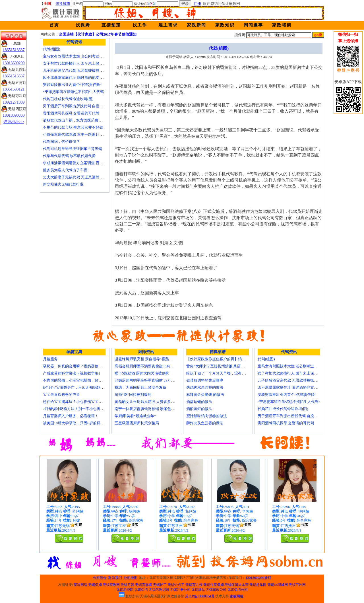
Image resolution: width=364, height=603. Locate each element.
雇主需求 (168, 25)
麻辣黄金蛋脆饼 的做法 (205, 395)
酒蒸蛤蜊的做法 (199, 402)
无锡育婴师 (144, 585)
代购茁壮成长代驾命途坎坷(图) (68, 99)
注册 (197, 4)
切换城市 (63, 4)
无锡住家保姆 (214, 585)
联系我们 (115, 578)
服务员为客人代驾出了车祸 (65, 170)
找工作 (140, 25)
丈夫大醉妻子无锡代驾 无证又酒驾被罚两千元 (80, 177)
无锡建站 (198, 590)
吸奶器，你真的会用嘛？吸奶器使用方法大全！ (82, 366)
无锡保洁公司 (237, 590)
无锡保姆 (95, 585)
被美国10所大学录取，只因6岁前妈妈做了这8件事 (84, 423)
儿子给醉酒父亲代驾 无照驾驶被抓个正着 (77, 70)
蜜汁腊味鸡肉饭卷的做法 (207, 416)
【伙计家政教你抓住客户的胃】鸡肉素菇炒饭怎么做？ (231, 359)
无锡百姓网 (297, 585)
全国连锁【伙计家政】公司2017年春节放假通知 (98, 34)
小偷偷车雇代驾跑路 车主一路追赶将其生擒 (78, 134)
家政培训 (282, 25)
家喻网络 (80, 585)
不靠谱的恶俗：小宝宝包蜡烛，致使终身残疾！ (82, 380)
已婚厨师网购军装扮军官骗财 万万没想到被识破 (154, 380)
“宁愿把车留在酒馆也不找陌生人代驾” (74, 92)
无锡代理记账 (159, 590)
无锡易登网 (125, 590)
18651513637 (14, 50)
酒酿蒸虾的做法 (199, 409)
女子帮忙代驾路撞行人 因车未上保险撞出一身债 (82, 63)
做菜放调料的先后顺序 (205, 380)
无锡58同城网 (278, 585)
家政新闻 (197, 25)
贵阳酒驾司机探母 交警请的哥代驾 (71, 113)
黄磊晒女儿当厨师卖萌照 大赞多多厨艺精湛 (150, 402)
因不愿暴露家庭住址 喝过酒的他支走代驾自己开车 (84, 78)
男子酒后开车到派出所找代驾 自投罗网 (75, 106)
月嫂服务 (50, 359)
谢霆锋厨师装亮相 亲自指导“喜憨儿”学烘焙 (150, 359)
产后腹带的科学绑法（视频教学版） (73, 373)
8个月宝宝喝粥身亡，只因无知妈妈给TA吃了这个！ (85, 387)
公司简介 (100, 578)
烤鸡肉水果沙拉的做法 (205, 387)
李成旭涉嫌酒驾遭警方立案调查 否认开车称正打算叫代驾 (90, 163)
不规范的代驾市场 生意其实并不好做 (73, 127)
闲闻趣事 (253, 25)
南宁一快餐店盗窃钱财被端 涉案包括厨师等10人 (154, 409)
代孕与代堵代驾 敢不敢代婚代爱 (69, 156)
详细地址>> (14, 122)
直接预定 (111, 25)
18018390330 (14, 115)
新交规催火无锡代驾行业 (63, 184)
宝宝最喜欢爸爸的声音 (61, 395)
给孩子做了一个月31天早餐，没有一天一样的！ (225, 373)
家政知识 (225, 25)
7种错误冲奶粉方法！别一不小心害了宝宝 (77, 409)
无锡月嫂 (127, 585)
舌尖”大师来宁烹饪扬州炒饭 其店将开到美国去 (225, 366)
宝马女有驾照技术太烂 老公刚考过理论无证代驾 (82, 56)
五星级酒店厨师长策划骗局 (137, 423)
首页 (54, 25)
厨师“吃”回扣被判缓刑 (133, 395)
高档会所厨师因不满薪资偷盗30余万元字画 (150, 366)
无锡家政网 (111, 585)
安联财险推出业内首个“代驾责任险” (72, 85)
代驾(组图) (52, 49)
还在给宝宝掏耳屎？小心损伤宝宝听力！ (76, 402)
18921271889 (14, 102)
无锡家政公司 (216, 590)
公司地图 (131, 578)
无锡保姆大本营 (237, 585)
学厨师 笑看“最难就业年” (135, 416)
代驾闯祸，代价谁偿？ (61, 142)
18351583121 (14, 89)
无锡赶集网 (258, 585)
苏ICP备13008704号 (200, 596)
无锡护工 (160, 585)
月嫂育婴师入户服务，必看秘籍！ (71, 416)
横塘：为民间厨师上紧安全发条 (140, 387)
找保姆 (83, 25)
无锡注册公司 (180, 590)
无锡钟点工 (176, 585)
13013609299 (14, 63)
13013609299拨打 (258, 578)
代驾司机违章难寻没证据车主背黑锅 (73, 149)
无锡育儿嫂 (194, 585)
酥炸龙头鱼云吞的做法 (205, 423)
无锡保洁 (141, 590)
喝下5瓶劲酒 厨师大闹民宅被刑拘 (142, 373)
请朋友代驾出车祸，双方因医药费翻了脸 (76, 120)
